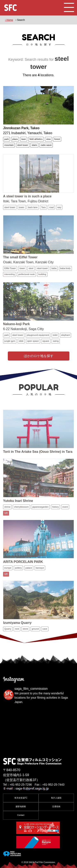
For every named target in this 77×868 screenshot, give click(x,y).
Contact (21, 815)
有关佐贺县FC (21, 798)
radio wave (46, 145)
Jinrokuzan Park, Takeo (21, 128)
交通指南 (56, 807)
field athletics (36, 139)
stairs (34, 145)
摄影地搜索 (21, 807)
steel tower (23, 145)
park (6, 139)
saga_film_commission (31, 689)
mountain (9, 145)
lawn (24, 139)
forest (57, 139)
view (48, 139)
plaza (15, 139)
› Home (9, 20)
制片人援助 (56, 798)
